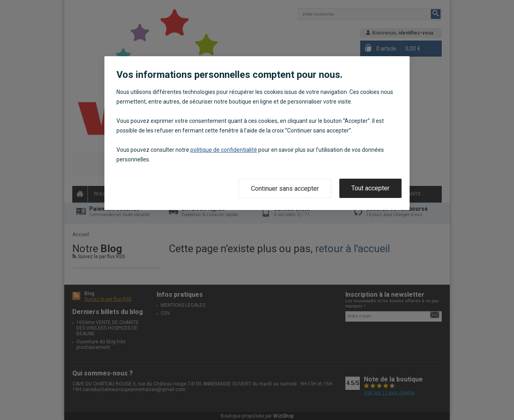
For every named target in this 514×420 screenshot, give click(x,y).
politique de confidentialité (224, 150)
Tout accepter (370, 188)
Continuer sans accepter (285, 189)
